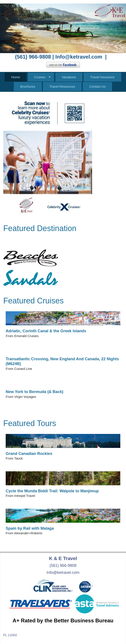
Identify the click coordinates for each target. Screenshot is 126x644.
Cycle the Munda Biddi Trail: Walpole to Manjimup (52, 491)
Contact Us (97, 86)
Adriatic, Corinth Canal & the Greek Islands (46, 331)
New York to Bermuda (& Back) (34, 392)
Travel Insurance (102, 77)
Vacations (69, 77)
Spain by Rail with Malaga (30, 528)
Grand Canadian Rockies (29, 454)
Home (16, 77)
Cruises (40, 77)
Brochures (28, 86)
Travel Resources (62, 86)
